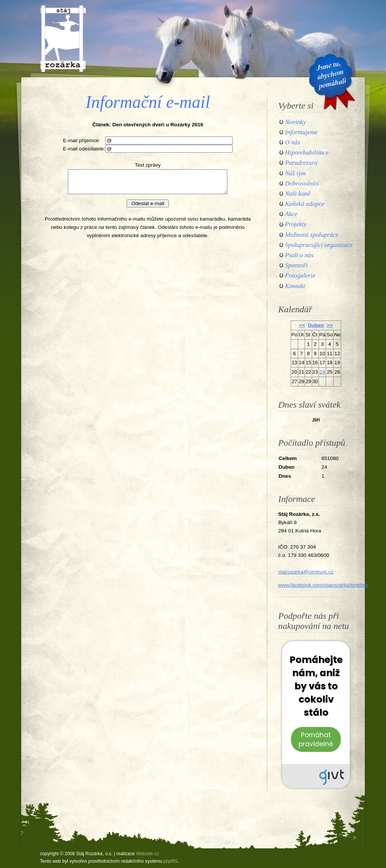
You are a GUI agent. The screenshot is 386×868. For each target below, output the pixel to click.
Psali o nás (299, 255)
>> (330, 325)
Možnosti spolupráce (312, 235)
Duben (316, 325)
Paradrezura (301, 163)
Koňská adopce (305, 204)
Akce (291, 214)
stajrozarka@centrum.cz (306, 572)
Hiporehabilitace (307, 153)
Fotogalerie (300, 275)
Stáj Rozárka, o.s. (63, 38)
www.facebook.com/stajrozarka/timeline (323, 585)
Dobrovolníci (302, 183)
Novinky (296, 122)
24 (322, 372)
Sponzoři (296, 265)
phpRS (171, 861)
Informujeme (301, 132)
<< (302, 325)
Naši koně (298, 194)
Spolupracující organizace (319, 245)
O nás (293, 142)
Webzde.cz (147, 854)
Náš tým (295, 173)
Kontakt (295, 286)
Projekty (296, 224)
